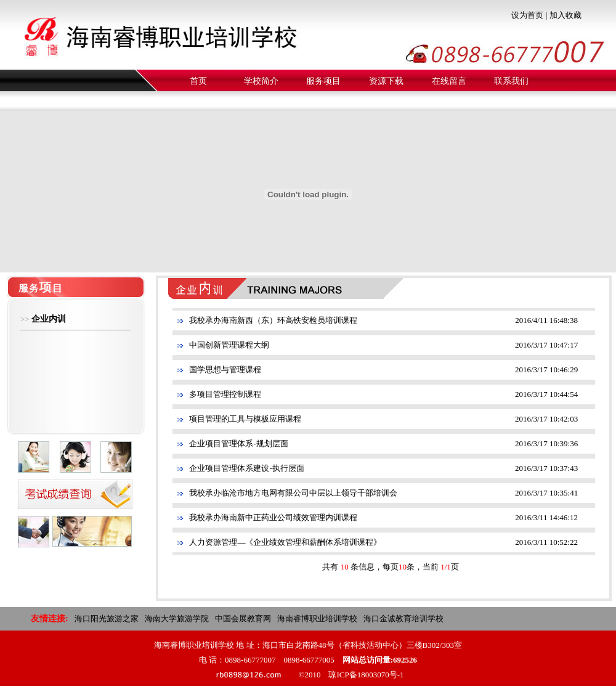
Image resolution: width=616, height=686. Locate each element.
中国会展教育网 (243, 619)
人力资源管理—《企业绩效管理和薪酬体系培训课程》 (285, 542)
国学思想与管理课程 (225, 370)
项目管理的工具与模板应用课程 (245, 419)
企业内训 (49, 319)
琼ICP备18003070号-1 (366, 675)
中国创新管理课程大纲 (229, 345)
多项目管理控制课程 (225, 394)
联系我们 (511, 81)
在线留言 (449, 81)
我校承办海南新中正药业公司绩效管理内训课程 (273, 517)
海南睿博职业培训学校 (317, 619)
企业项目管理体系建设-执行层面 (246, 468)
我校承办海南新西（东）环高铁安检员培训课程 (273, 320)
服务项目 (323, 81)
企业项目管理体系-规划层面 (238, 443)
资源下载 (386, 81)
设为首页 (527, 15)
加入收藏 (565, 15)
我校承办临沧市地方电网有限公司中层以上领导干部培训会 (293, 493)
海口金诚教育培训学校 (403, 619)
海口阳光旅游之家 (107, 619)
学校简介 (261, 81)
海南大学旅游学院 (177, 619)
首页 (198, 81)
